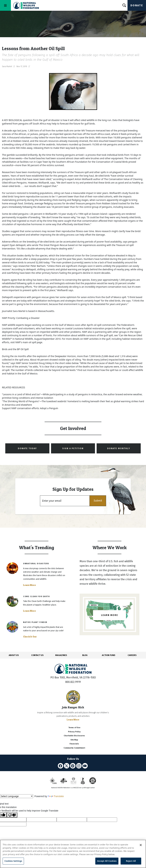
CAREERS (132, 655)
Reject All (131, 861)
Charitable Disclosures (74, 736)
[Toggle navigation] (5, 5)
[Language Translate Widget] (17, 796)
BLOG (85, 655)
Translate (56, 796)
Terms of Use (74, 728)
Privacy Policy (74, 732)
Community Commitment (74, 748)
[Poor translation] (12, 815)
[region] (73, 854)
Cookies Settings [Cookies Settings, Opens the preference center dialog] (13, 861)
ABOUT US (14, 655)
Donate (137, 5)
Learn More (29, 585)
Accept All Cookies (107, 861)
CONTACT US (37, 655)
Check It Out (30, 637)
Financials (74, 744)
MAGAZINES (61, 655)
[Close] (141, 845)
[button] (98, 501)
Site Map (74, 740)
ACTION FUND (109, 655)
